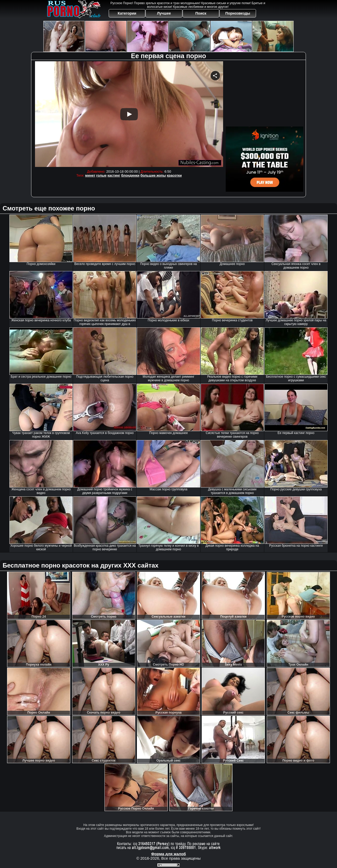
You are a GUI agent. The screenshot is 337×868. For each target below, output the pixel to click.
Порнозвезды (238, 13)
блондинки (130, 175)
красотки (174, 175)
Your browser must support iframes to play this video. (129, 114)
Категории (127, 13)
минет (90, 175)
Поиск (201, 13)
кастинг (114, 175)
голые (101, 175)
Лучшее (164, 13)
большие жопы (153, 175)
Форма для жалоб (168, 854)
